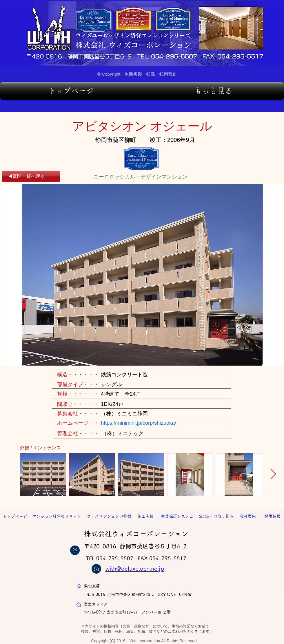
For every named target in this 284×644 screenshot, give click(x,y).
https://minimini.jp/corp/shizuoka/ (139, 423)
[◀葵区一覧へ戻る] (31, 176)
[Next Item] (273, 474)
